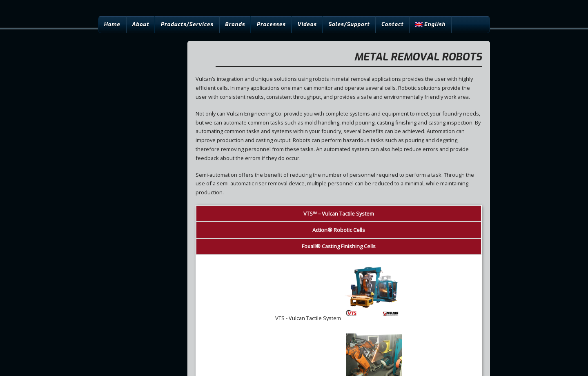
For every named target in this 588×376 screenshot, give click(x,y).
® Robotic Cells (339, 230)
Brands (235, 24)
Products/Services (187, 24)
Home (112, 24)
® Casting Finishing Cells (339, 246)
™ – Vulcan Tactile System (339, 214)
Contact (393, 24)
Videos (307, 24)
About (140, 24)
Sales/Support (349, 24)
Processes (271, 24)
